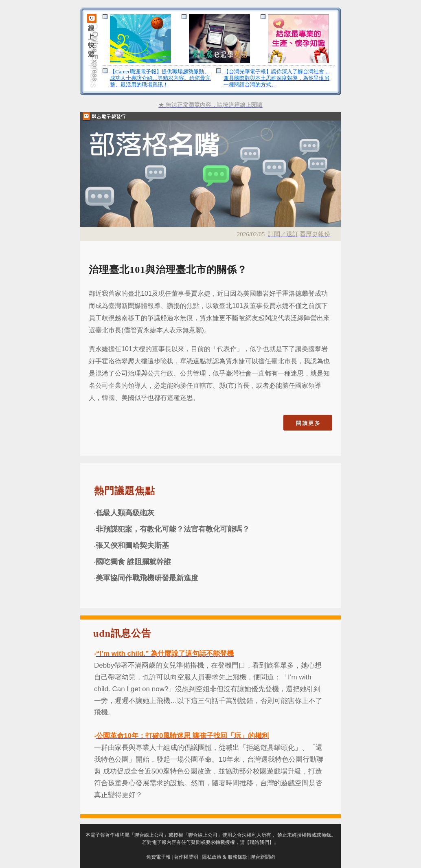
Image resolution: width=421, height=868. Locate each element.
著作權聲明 (186, 857)
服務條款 (237, 857)
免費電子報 (158, 857)
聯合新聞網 (263, 857)
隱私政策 (212, 857)
